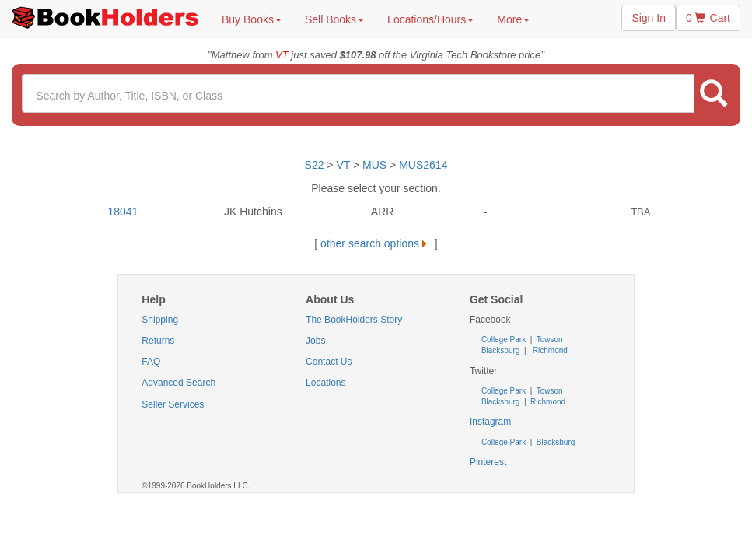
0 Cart (708, 18)
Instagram (490, 422)
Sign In (649, 18)
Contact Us (329, 362)
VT (345, 165)
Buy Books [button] (252, 19)
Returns (158, 341)
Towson (549, 339)
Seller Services (173, 404)
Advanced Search (178, 383)
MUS (374, 165)
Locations (325, 383)
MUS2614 (423, 165)
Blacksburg (500, 350)
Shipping (160, 320)
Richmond (549, 350)
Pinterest (488, 462)
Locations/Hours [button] (430, 19)
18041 (123, 212)
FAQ (151, 362)
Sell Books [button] (334, 19)
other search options (376, 243)
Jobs (315, 341)
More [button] (513, 19)
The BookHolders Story (354, 320)
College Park (505, 339)
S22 (315, 165)
